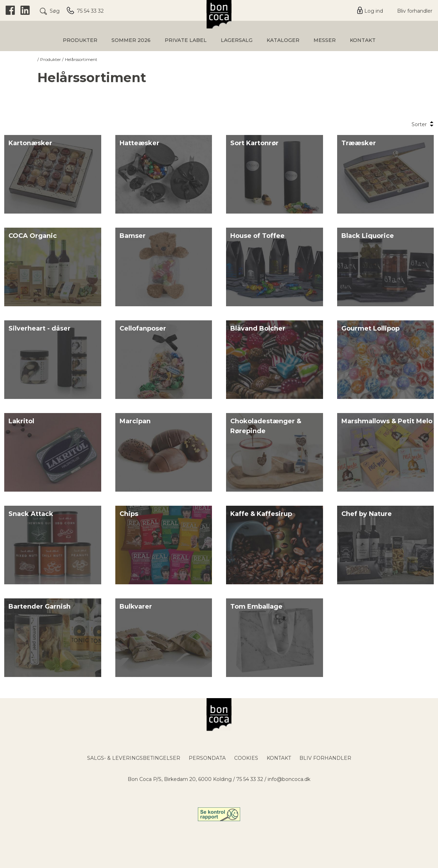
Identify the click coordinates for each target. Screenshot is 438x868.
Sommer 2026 (131, 40)
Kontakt (363, 40)
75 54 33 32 (250, 779)
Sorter (423, 124)
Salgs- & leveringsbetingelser (134, 758)
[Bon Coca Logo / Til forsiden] (219, 715)
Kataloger (283, 40)
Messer (325, 40)
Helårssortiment (81, 59)
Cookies (246, 758)
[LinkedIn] (25, 10)
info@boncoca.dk (289, 779)
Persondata (207, 758)
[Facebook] (10, 10)
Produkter (80, 40)
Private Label (186, 40)
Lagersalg (237, 40)
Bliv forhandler (415, 11)
